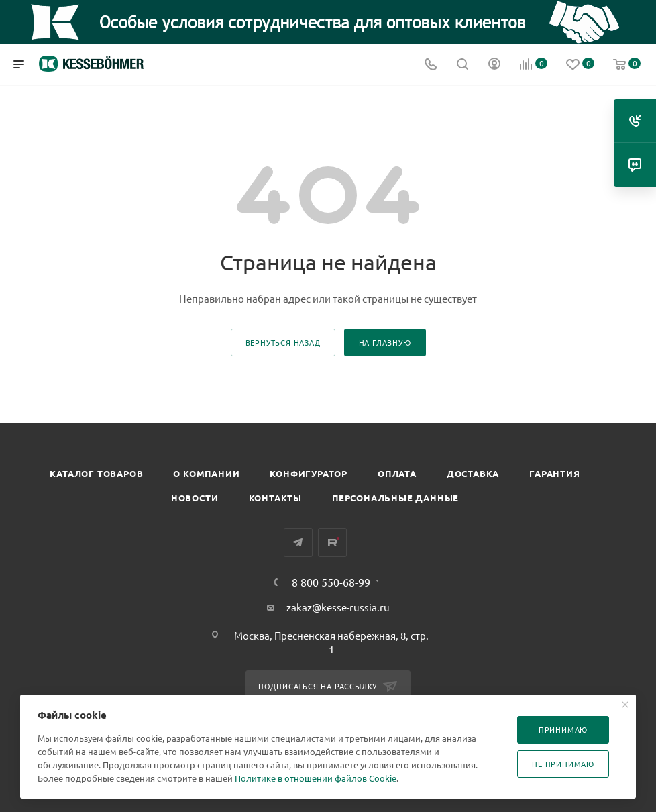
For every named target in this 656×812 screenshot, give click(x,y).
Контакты (275, 498)
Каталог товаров (96, 473)
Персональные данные (395, 498)
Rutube (332, 543)
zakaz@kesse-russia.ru (338, 607)
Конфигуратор (309, 473)
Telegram (298, 543)
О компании (206, 473)
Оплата (397, 473)
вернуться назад (283, 342)
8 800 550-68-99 (331, 582)
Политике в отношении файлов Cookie (316, 778)
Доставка (473, 473)
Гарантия (554, 473)
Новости (195, 498)
